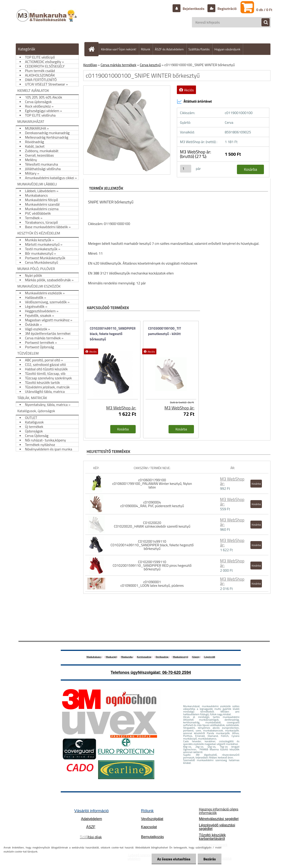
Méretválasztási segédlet (219, 819)
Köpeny (196, 657)
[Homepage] (93, 49)
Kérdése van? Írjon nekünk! (119, 49)
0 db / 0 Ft (264, 10)
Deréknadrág (162, 657)
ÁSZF (91, 827)
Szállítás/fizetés (199, 49)
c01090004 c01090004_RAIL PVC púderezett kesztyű (152, 504)
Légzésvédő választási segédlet (217, 827)
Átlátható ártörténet (194, 101)
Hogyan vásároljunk (227, 49)
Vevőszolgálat (152, 819)
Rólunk (146, 49)
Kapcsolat (149, 827)
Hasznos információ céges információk (219, 811)
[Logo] (47, 20)
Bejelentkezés (193, 9)
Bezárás (210, 859)
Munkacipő (111, 657)
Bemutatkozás (152, 837)
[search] (263, 22)
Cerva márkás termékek (118, 65)
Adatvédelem (91, 819)
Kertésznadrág (144, 657)
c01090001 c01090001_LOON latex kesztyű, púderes (152, 584)
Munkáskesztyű (180, 657)
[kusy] (186, 169)
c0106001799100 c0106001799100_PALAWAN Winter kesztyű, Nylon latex (152, 483)
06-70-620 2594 (177, 672)
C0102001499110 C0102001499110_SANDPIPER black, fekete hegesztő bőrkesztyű (152, 545)
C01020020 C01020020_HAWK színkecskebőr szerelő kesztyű (152, 524)
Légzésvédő (210, 657)
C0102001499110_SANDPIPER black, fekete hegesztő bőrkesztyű (113, 334)
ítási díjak (91, 837)
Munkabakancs (94, 657)
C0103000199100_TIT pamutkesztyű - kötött (165, 331)
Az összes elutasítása (174, 859)
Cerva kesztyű (150, 65)
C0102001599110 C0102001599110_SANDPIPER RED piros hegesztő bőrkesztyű (152, 565)
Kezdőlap (90, 65)
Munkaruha (127, 657)
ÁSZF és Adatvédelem (169, 49)
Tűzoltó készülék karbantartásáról (212, 837)
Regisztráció (227, 9)
